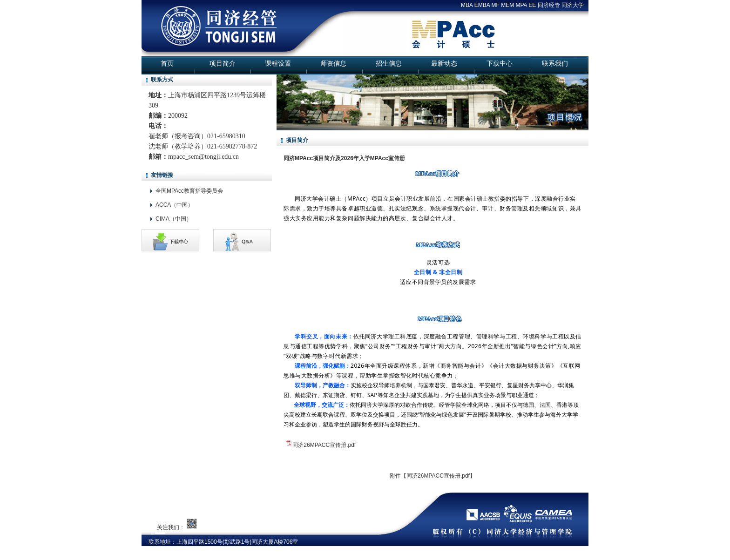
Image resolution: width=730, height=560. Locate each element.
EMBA (482, 5)
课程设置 (278, 63)
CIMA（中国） (174, 219)
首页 (167, 63)
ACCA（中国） (174, 205)
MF (495, 5)
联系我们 (555, 63)
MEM (507, 5)
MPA (521, 5)
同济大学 (573, 5)
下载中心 (500, 63)
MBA (467, 5)
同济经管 (549, 5)
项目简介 (223, 63)
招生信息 (389, 63)
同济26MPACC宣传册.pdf (324, 445)
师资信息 (333, 63)
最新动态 (444, 63)
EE (532, 5)
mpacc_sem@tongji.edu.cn (203, 157)
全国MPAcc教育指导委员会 (189, 191)
